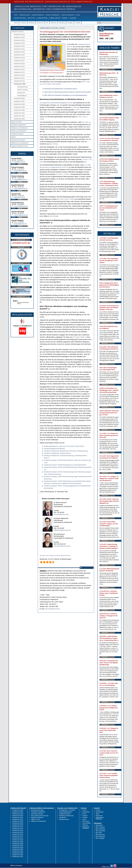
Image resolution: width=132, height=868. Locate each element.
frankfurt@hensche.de (20, 171)
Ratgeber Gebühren (55, 18)
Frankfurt (23, 23)
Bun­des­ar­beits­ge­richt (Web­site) (54, 449)
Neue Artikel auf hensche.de (40, 816)
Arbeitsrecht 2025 (19, 37)
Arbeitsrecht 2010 (19, 81)
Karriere (85, 816)
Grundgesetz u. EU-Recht (67, 810)
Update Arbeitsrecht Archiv (20, 146)
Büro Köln (99, 833)
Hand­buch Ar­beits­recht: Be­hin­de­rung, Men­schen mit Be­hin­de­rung (66, 451)
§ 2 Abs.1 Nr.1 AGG (81, 110)
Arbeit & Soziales (23, 90)
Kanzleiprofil (73, 18)
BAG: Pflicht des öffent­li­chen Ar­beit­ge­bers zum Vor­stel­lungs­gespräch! (66, 95)
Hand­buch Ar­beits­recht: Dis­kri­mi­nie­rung (57, 453)
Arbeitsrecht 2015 (19, 67)
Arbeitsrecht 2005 (19, 107)
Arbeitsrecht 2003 (19, 113)
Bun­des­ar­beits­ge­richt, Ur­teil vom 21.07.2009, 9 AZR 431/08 (64, 446)
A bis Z (85, 810)
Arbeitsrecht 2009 (20, 84)
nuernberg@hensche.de (21, 215)
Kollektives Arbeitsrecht (66, 816)
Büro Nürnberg (100, 836)
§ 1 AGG (74, 107)
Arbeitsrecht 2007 (19, 101)
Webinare (65, 18)
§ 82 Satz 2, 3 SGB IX (63, 174)
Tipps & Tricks (31, 18)
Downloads (86, 812)
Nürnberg (62, 23)
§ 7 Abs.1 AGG (51, 112)
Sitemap (85, 825)
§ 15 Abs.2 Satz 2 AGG (65, 199)
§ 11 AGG (54, 144)
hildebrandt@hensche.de (62, 530)
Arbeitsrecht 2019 (19, 55)
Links (84, 819)
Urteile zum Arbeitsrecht (68, 15)
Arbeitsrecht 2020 (19, 52)
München (54, 23)
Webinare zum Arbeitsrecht (20, 143)
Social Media (87, 823)
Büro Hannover (100, 831)
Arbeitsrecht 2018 (19, 58)
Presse (78, 15)
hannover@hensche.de (21, 188)
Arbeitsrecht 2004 (19, 110)
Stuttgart (70, 23)
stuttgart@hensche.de (20, 224)
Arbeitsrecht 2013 (19, 72)
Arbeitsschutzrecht (65, 814)
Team (97, 814)
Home (16, 15)
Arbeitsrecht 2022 (19, 46)
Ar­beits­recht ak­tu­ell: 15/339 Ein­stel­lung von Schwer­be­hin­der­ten (65, 465)
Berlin (16, 23)
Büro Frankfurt (100, 827)
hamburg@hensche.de (21, 180)
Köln (47, 23)
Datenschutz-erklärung (100, 818)
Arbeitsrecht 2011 (19, 78)
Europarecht (21, 93)
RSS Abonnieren (87, 568)
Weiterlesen (105, 69)
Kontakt (85, 818)
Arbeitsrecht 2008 (19, 98)
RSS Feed (86, 821)
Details (20, 164)
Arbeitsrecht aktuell (25, 15)
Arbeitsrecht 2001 (19, 119)
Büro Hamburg (100, 829)
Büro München (100, 835)
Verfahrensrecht (64, 819)
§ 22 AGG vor (86, 122)
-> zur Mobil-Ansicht (18, 28)
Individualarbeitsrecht (66, 812)
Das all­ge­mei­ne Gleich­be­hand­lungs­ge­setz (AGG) (56, 103)
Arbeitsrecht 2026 (19, 35)
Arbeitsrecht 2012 (19, 75)
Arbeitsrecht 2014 (19, 69)
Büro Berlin (99, 825)
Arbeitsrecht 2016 (19, 64)
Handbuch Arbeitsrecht (38, 15)
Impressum (99, 816)
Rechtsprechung (22, 87)
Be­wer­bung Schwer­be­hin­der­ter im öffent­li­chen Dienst (61, 89)
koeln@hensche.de (20, 197)
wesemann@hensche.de (62, 546)
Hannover (40, 23)
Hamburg (31, 23)
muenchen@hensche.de (21, 206)
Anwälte (78, 23)
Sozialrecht (63, 818)
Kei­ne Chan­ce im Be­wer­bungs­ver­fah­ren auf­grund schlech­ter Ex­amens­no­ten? (68, 92)
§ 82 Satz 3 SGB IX (79, 337)
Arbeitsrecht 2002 (19, 116)
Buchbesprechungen (37, 810)
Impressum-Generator (20, 18)
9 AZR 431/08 (53, 216)
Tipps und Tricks (17, 122)
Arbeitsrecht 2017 (19, 61)
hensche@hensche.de (61, 514)
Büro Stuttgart (100, 838)
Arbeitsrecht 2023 (19, 43)
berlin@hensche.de (20, 162)
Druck (84, 814)
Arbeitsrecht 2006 (19, 104)
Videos (14, 137)
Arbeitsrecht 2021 (19, 49)
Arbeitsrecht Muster (43, 18)
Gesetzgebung (22, 96)
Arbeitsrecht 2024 (19, 40)
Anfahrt (14, 164)
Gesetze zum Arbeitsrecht (53, 15)
